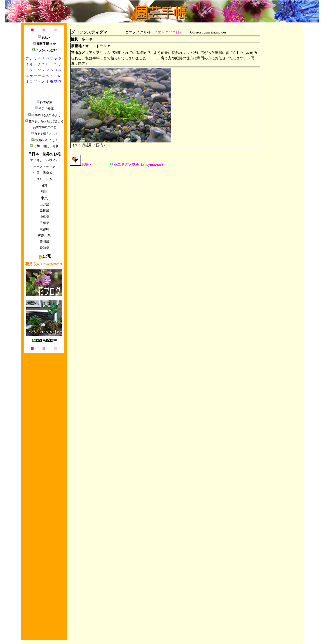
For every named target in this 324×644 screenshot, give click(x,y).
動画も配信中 (44, 340)
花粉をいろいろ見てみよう (44, 121)
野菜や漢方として (44, 134)
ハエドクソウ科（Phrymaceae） (137, 164)
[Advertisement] (43, 566)
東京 (44, 198)
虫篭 (44, 256)
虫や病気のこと (44, 127)
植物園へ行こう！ (44, 140)
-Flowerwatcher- (44, 264)
